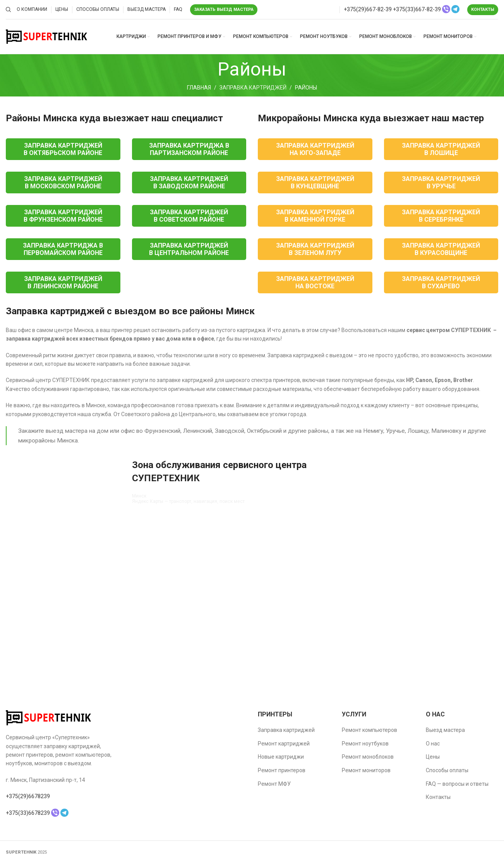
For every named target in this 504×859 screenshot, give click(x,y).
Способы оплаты (447, 770)
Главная (199, 88)
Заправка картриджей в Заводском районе (189, 182)
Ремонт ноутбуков (365, 744)
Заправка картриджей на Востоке (315, 282)
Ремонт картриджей (284, 744)
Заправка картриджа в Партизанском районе (189, 149)
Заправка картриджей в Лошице (441, 149)
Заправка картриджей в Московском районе (63, 182)
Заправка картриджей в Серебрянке (441, 216)
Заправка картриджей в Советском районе (189, 216)
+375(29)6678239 (28, 796)
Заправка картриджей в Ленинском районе (63, 282)
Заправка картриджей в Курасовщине (441, 249)
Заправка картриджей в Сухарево (441, 282)
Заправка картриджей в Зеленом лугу (315, 249)
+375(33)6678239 (28, 813)
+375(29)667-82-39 (368, 9)
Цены (433, 757)
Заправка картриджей (253, 88)
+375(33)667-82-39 (417, 9)
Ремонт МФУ (274, 784)
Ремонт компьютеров (369, 730)
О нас (433, 744)
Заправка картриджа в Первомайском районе (63, 249)
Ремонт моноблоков (368, 757)
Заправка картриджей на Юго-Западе (315, 149)
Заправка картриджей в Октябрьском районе (63, 149)
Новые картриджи (281, 757)
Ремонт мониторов (366, 770)
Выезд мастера (445, 730)
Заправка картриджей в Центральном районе (189, 249)
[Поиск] (7, 10)
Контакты (483, 9)
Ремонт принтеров (282, 770)
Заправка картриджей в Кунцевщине (315, 182)
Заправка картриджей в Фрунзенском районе (63, 216)
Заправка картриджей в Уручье (441, 182)
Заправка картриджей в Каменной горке (315, 216)
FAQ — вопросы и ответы (457, 784)
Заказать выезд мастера (224, 9)
